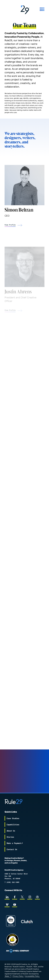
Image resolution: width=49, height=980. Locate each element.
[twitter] (22, 897)
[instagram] (30, 897)
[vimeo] (7, 905)
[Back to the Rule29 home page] (25, 9)
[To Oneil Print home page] (18, 951)
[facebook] (15, 897)
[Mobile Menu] (39, 9)
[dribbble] (37, 897)
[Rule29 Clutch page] (27, 922)
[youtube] (15, 905)
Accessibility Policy (32, 976)
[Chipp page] (12, 940)
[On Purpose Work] (11, 921)
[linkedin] (7, 897)
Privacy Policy (18, 976)
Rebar (7, 976)
